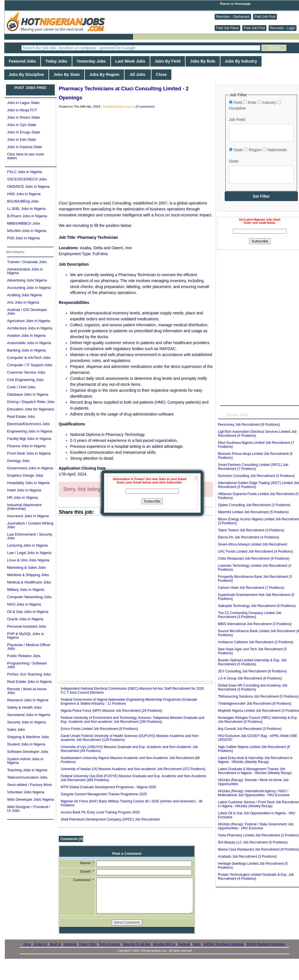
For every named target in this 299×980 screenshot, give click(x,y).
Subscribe (152, 501)
